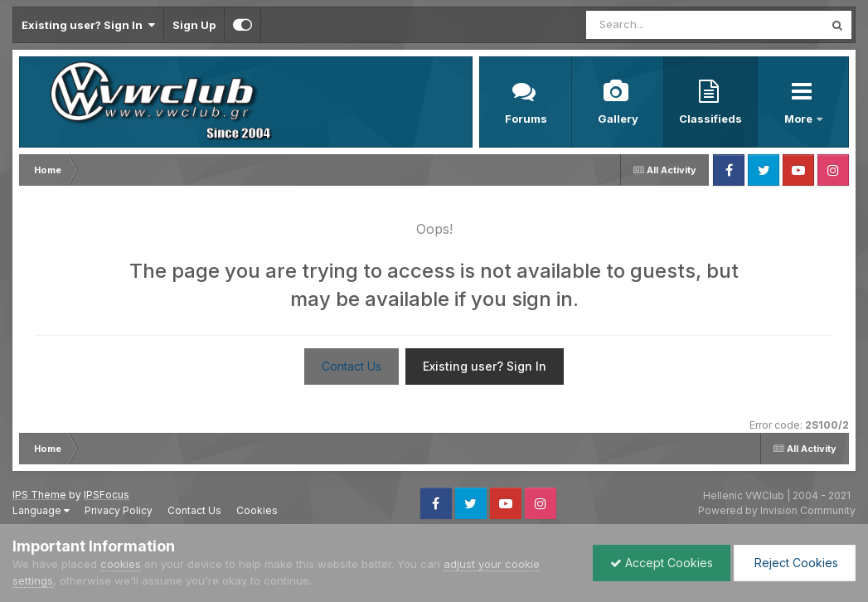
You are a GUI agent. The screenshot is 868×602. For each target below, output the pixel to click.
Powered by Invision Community (777, 510)
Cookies (257, 510)
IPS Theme (39, 495)
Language (41, 510)
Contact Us (352, 366)
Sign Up (194, 25)
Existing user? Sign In (88, 25)
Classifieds (710, 119)
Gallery (618, 119)
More (800, 119)
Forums (526, 119)
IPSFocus (107, 495)
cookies (121, 564)
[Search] (659, 25)
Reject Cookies (795, 563)
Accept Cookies (662, 563)
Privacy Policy (119, 510)
